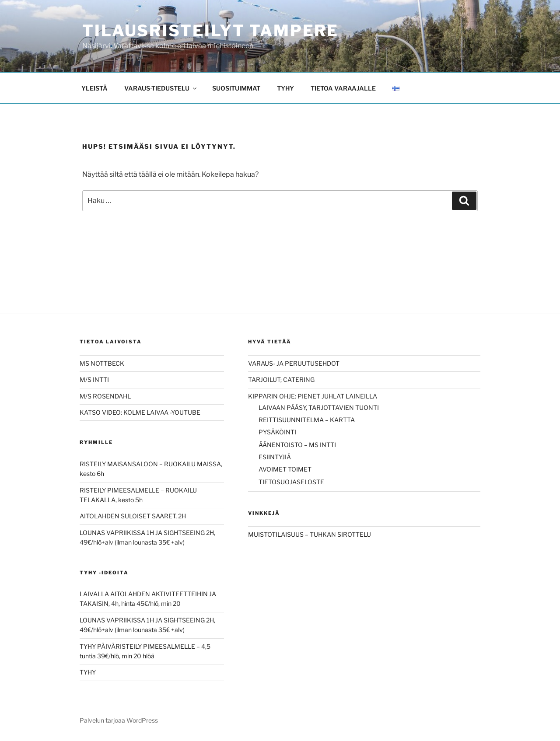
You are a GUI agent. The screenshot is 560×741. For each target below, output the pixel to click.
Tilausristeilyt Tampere (210, 31)
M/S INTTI (94, 379)
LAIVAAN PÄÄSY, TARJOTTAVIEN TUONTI (319, 407)
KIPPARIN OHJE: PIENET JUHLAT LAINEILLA (313, 396)
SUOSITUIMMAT (236, 88)
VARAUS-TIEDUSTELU (161, 88)
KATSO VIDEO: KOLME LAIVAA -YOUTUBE (140, 412)
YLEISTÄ (94, 88)
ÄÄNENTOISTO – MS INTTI (297, 445)
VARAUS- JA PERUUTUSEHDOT (294, 363)
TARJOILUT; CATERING (281, 379)
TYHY (285, 88)
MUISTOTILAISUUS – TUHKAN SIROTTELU (310, 534)
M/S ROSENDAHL (105, 396)
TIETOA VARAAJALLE (343, 88)
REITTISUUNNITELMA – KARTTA (307, 420)
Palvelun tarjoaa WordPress (119, 720)
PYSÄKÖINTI (277, 432)
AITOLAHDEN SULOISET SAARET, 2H (133, 516)
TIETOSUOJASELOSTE (291, 482)
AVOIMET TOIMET (285, 469)
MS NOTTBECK (102, 363)
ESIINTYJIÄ (275, 457)
